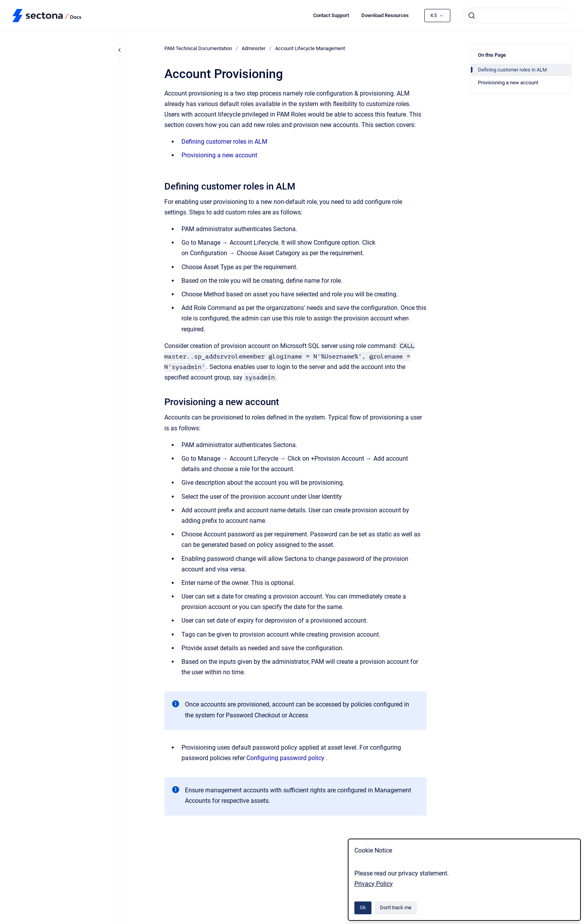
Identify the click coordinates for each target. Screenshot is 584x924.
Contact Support (331, 15)
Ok (363, 907)
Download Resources (385, 15)
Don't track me (396, 907)
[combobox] (517, 16)
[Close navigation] (120, 50)
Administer (254, 48)
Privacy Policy (374, 884)
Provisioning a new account (219, 155)
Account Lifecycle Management (310, 48)
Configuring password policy (285, 758)
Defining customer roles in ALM (224, 142)
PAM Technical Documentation (198, 48)
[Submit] (472, 16)
